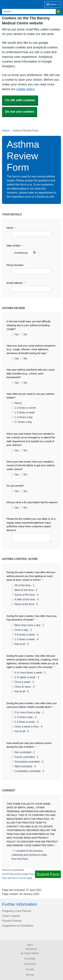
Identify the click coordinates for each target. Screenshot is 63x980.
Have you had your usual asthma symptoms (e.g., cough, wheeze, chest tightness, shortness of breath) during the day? (31, 349)
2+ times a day (22, 422)
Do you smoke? (15, 486)
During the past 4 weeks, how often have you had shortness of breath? (32, 618)
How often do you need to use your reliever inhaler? (30, 396)
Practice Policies (12, 921)
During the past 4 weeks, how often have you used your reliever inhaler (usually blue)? (32, 705)
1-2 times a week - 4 (25, 639)
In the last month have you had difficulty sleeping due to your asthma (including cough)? (29, 325)
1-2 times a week (23, 412)
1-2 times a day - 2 (24, 717)
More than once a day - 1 (28, 625)
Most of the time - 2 (24, 590)
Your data (30, 969)
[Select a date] (25, 253)
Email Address (16, 283)
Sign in (30, 945)
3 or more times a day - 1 (28, 712)
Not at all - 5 (20, 644)
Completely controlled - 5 (28, 771)
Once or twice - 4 (23, 687)
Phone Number (15, 265)
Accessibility (30, 959)
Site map (30, 975)
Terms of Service (19, 878)
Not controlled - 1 (23, 752)
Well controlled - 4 (24, 766)
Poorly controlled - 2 (25, 757)
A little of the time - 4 (25, 599)
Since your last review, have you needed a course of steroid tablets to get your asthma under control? (31, 465)
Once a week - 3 (23, 682)
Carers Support (11, 916)
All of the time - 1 (23, 585)
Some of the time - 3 (25, 595)
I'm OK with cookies (20, 100)
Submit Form (48, 874)
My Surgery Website (30, 953)
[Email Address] (32, 289)
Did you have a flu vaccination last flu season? (32, 502)
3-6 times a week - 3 (25, 635)
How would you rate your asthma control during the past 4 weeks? (29, 745)
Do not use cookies (20, 112)
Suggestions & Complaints (18, 926)
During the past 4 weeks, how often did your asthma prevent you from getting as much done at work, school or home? (31, 576)
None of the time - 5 (25, 604)
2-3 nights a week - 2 (25, 677)
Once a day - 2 (22, 630)
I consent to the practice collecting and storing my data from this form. (29, 855)
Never (17, 403)
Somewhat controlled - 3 (27, 762)
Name (11, 228)
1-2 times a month (24, 408)
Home (6, 130)
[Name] (32, 234)
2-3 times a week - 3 (25, 722)
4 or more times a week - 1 (29, 672)
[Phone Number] (32, 271)
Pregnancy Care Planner (17, 911)
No (24, 334)
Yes (15, 334)
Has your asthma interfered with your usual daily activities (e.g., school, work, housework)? (30, 373)
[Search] (29, 12)
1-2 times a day (22, 417)
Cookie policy (30, 964)
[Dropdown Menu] (53, 4)
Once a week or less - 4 (27, 726)
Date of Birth (15, 246)
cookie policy (25, 89)
